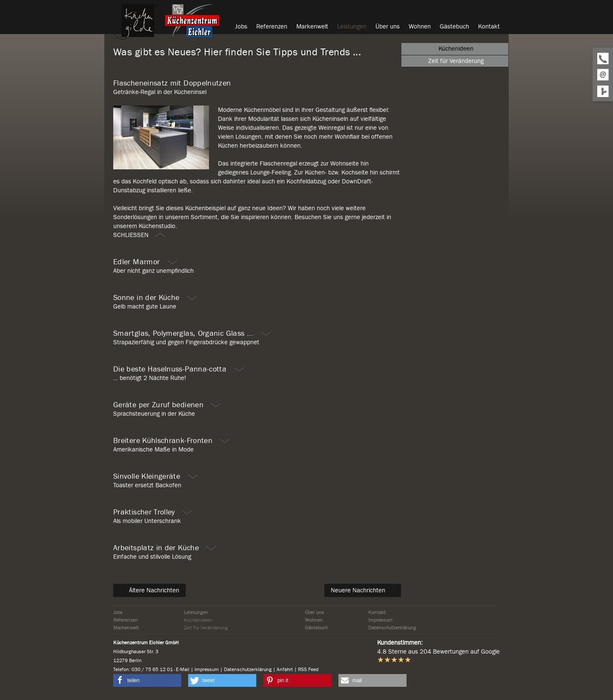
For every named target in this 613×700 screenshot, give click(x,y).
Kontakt (377, 612)
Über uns (314, 612)
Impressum (380, 620)
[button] (147, 680)
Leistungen (196, 612)
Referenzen (126, 620)
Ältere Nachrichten (149, 590)
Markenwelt (126, 628)
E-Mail (183, 669)
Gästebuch (316, 628)
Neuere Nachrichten (364, 590)
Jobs (118, 612)
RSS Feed (308, 669)
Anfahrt (285, 669)
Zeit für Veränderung (206, 628)
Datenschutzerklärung (392, 628)
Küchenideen (198, 620)
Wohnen (314, 620)
